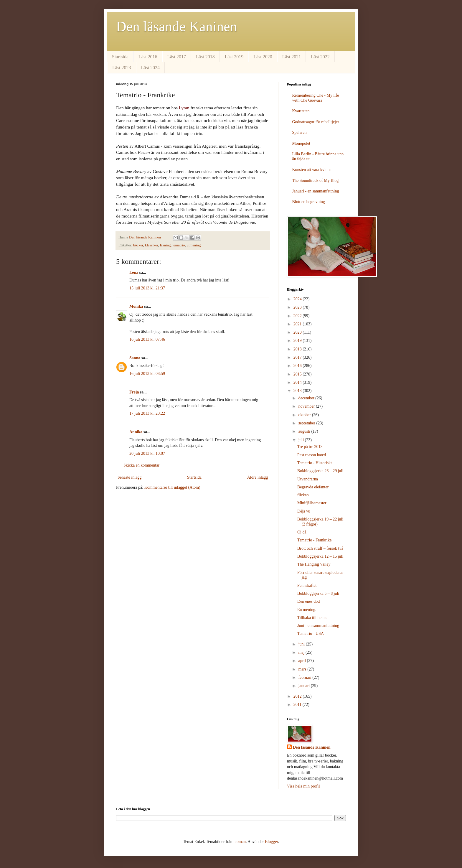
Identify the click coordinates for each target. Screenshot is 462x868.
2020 (298, 332)
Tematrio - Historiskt (315, 463)
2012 (298, 696)
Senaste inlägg (129, 477)
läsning (165, 245)
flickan (303, 495)
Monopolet (301, 143)
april (302, 661)
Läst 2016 (148, 57)
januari (304, 686)
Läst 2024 (151, 68)
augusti (305, 431)
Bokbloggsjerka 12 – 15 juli (320, 556)
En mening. (307, 610)
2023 (298, 307)
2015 (298, 374)
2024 (298, 299)
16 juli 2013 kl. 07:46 (147, 339)
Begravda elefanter (313, 487)
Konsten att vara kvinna (312, 170)
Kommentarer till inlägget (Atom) (172, 487)
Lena (134, 272)
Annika (136, 432)
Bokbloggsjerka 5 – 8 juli (318, 593)
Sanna (135, 358)
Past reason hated (312, 455)
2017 (298, 357)
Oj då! (302, 532)
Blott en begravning (309, 202)
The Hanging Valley (314, 564)
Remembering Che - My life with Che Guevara (316, 98)
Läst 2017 (177, 57)
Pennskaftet (307, 585)
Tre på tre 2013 (310, 447)
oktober (305, 415)
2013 (298, 391)
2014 (298, 382)
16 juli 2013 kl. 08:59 (147, 374)
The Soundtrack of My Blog (316, 181)
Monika (136, 306)
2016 (298, 366)
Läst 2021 (292, 57)
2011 (298, 705)
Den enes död (308, 601)
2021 (298, 324)
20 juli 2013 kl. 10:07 (147, 453)
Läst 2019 (234, 57)
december (307, 398)
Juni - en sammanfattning (318, 626)
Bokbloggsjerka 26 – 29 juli (320, 471)
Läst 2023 (122, 68)
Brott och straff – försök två (320, 548)
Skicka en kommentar (141, 465)
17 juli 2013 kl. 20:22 (147, 413)
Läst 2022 (320, 57)
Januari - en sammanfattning (316, 191)
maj (302, 652)
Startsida (120, 57)
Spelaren (300, 132)
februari (305, 677)
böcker (138, 245)
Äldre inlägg (258, 477)
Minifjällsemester (312, 503)
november (307, 406)
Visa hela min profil (303, 786)
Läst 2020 (263, 57)
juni (302, 644)
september (307, 423)
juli (301, 440)
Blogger (271, 842)
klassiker (151, 245)
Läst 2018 (205, 57)
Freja (134, 392)
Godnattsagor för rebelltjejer (316, 122)
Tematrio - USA (311, 634)
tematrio (179, 245)
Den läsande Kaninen (177, 26)
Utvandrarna (308, 479)
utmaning (194, 245)
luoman (240, 842)
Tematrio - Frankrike (314, 540)
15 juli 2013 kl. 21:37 (147, 288)
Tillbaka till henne (312, 618)
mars (303, 669)
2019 (298, 341)
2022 (298, 316)
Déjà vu (304, 511)
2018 (298, 349)
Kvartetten (301, 111)
